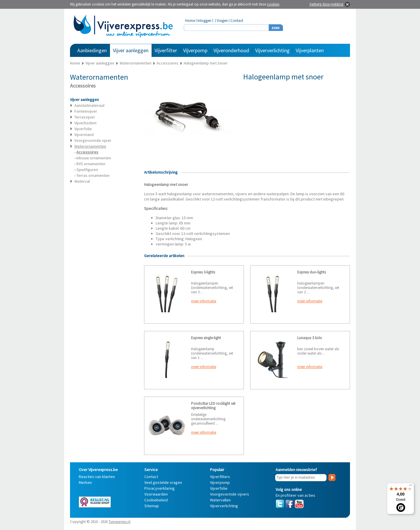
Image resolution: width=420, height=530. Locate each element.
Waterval (82, 181)
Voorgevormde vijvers (230, 494)
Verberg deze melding (326, 4)
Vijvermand (84, 135)
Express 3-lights (203, 272)
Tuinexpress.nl (119, 522)
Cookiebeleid (156, 500)
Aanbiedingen (92, 50)
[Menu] (411, 487)
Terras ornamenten (93, 175)
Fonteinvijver (86, 111)
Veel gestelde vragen (163, 482)
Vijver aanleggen (131, 50)
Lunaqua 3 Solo (310, 338)
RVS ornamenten (91, 164)
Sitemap (152, 506)
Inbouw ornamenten (94, 158)
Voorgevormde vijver (93, 140)
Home (190, 21)
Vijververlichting (272, 50)
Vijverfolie (83, 129)
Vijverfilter (166, 50)
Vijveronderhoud (231, 50)
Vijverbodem (85, 123)
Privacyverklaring (160, 488)
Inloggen (204, 21)
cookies (273, 4)
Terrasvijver (85, 117)
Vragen (222, 21)
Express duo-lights (311, 272)
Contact (237, 21)
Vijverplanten (310, 50)
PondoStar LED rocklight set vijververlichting (213, 406)
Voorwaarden (156, 494)
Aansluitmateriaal (89, 105)
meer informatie (204, 301)
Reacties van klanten (97, 477)
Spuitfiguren (87, 170)
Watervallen (220, 500)
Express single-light (206, 338)
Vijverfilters (220, 477)
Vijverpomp (195, 50)
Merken (85, 482)
